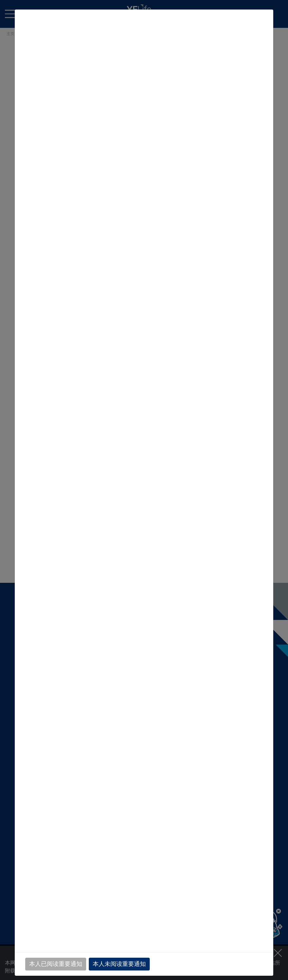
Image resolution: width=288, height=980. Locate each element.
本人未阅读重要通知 (119, 964)
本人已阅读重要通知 (56, 964)
